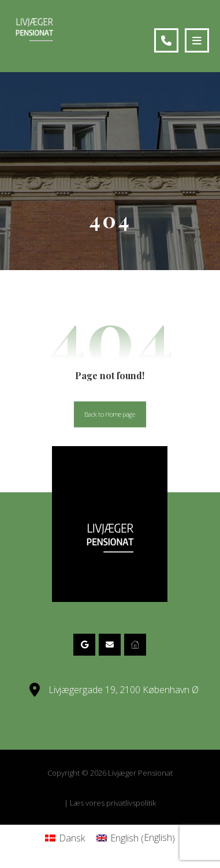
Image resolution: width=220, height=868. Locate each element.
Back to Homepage (110, 414)
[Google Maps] (84, 645)
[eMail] (110, 645)
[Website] (135, 645)
